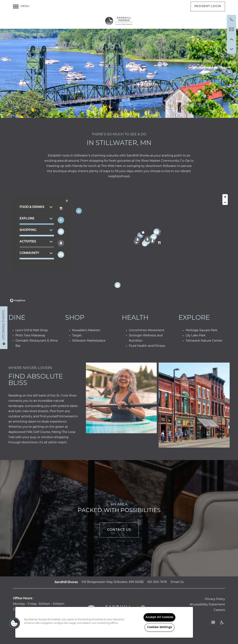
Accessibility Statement (207, 605)
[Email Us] (231, 29)
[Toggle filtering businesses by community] (61, 255)
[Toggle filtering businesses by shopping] (61, 232)
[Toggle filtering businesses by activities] (61, 243)
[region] (119, 248)
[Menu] (21, 6)
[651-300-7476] (231, 19)
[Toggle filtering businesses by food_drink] (61, 209)
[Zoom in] (225, 197)
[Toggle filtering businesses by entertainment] (61, 220)
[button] (208, 6)
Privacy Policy (215, 599)
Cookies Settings (160, 627)
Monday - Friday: (25, 604)
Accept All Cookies (159, 617)
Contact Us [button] (119, 530)
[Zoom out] (225, 202)
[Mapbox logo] (18, 300)
